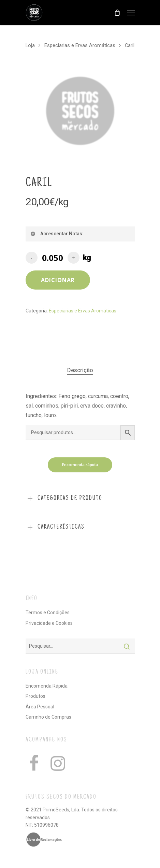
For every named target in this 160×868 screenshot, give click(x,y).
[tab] (80, 370)
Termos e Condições (48, 613)
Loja (30, 45)
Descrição (80, 370)
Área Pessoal (40, 707)
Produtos (35, 696)
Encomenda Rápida (47, 686)
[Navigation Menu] (131, 13)
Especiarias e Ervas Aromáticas (80, 45)
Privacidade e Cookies (49, 623)
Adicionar (58, 280)
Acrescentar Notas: (57, 234)
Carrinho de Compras (48, 717)
